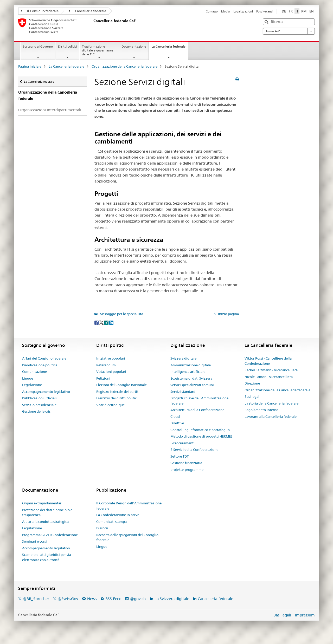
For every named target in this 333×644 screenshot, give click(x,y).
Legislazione (32, 385)
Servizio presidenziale (39, 405)
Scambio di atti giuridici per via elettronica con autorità (47, 557)
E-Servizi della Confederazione (194, 450)
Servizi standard (183, 392)
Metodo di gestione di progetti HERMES (201, 436)
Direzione (252, 383)
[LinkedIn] (111, 322)
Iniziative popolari (111, 358)
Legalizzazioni (243, 11)
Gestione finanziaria (186, 463)
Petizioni (103, 378)
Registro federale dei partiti (118, 392)
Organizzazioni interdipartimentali (50, 110)
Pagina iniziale (30, 66)
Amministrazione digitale (191, 365)
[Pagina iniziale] (92, 26)
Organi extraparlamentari (42, 503)
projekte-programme (187, 470)
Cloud (175, 417)
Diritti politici (67, 46)
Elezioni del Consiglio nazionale (121, 385)
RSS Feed (113, 599)
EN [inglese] (312, 11)
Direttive (177, 423)
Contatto (212, 11)
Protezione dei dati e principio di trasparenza (48, 512)
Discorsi (102, 528)
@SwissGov (68, 599)
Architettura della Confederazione (197, 410)
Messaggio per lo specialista (121, 314)
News (92, 599)
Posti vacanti (264, 11)
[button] (267, 22)
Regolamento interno (261, 410)
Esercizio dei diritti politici (117, 398)
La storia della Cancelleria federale (271, 403)
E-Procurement (182, 443)
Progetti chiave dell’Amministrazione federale (199, 401)
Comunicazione (34, 372)
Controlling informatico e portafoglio (200, 430)
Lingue (28, 378)
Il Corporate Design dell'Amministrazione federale (129, 506)
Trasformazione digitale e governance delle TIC (98, 50)
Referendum (106, 365)
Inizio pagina (228, 314)
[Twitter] (102, 322)
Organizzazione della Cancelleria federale (124, 66)
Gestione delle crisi (37, 411)
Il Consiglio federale (40, 11)
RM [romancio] (304, 11)
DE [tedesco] (284, 11)
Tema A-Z (289, 31)
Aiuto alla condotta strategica (45, 522)
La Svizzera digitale (172, 599)
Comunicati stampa (111, 522)
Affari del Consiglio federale (44, 358)
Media (225, 11)
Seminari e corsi (34, 541)
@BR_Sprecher (36, 599)
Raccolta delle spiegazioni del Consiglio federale (127, 537)
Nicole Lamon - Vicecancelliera (269, 377)
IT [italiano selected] (297, 11)
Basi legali (252, 396)
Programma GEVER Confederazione (50, 535)
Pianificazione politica (40, 365)
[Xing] (107, 322)
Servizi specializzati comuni (192, 385)
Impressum (305, 615)
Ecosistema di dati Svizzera (191, 378)
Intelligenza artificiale (188, 372)
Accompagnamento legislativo (46, 392)
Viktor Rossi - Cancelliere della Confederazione (268, 361)
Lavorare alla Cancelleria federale (271, 417)
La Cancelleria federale (170, 48)
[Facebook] (97, 322)
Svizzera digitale (183, 358)
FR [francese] (291, 11)
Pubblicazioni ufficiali (39, 398)
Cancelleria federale (88, 11)
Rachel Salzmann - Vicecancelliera (271, 370)
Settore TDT (180, 456)
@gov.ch (138, 599)
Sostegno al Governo (38, 46)
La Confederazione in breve (118, 515)
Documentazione (134, 46)
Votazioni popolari (111, 372)
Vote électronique (110, 405)
